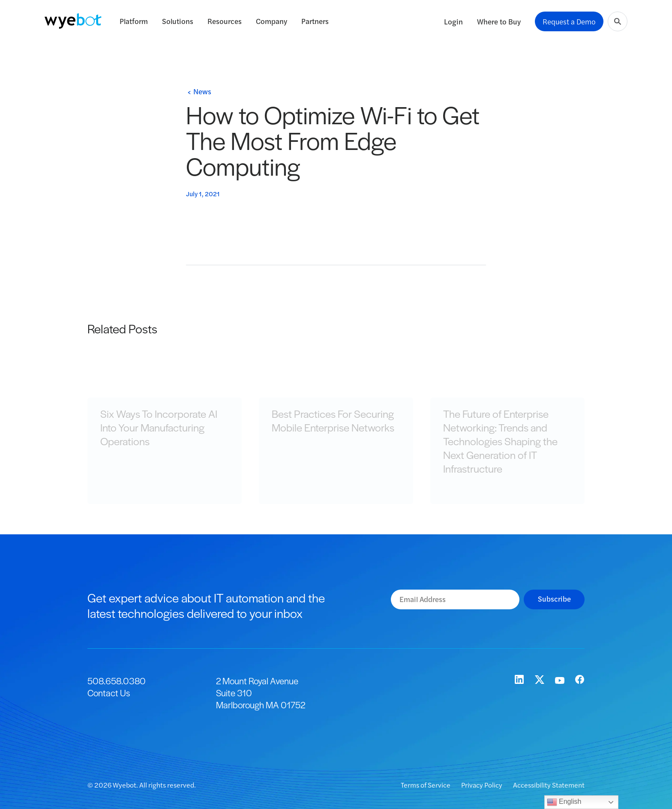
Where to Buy (499, 21)
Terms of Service (426, 785)
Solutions (178, 21)
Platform (134, 21)
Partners (315, 21)
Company (271, 21)
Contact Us (109, 693)
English (564, 802)
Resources (225, 21)
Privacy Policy (482, 785)
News (202, 91)
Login (453, 21)
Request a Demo (569, 21)
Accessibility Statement (549, 785)
